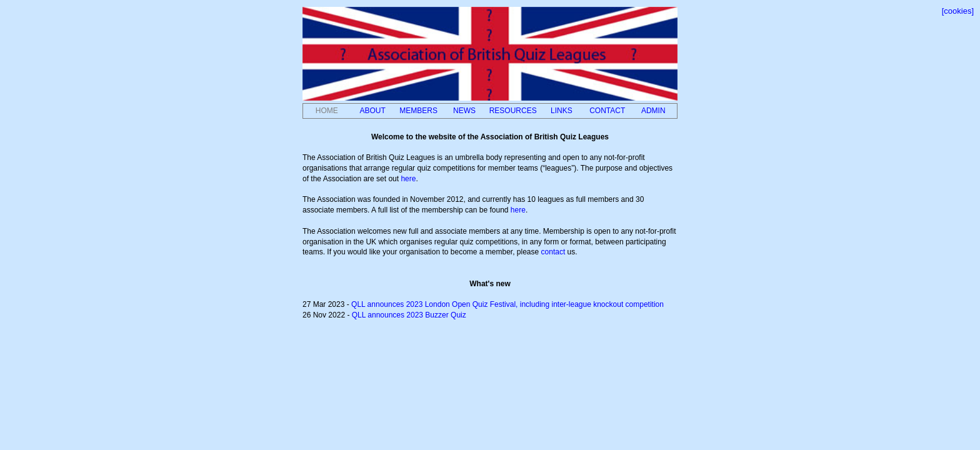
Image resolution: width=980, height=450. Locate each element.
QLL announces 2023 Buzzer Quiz (409, 315)
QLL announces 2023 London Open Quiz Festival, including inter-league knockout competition (507, 304)
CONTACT (607, 111)
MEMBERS (418, 111)
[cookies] (958, 11)
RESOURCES (513, 111)
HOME (327, 111)
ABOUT (372, 111)
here (408, 179)
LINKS (562, 111)
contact (553, 252)
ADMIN (653, 111)
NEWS (464, 111)
